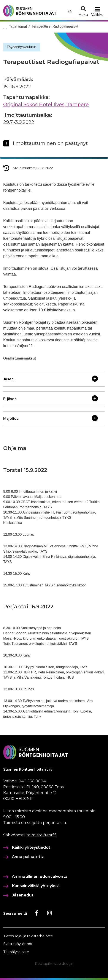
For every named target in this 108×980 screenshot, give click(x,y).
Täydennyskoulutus (22, 47)
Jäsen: (51, 379)
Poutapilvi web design (54, 964)
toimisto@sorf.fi (42, 835)
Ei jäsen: (51, 399)
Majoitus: (51, 419)
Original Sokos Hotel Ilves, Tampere (46, 104)
